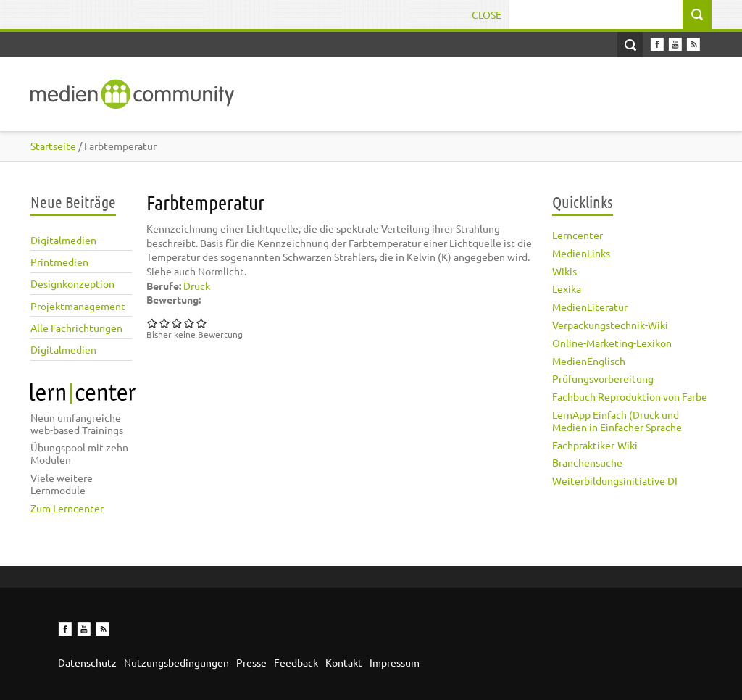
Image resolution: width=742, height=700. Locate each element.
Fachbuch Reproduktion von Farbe (630, 396)
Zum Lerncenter (67, 508)
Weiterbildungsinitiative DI (615, 480)
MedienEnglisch (589, 361)
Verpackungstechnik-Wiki (610, 325)
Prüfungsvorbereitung (603, 378)
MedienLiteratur (590, 307)
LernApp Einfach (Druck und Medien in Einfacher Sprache (617, 421)
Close (487, 14)
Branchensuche (587, 462)
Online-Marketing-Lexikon (612, 343)
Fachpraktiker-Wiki (595, 445)
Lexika (567, 288)
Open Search (630, 45)
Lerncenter (578, 235)
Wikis (564, 271)
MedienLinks (581, 253)
